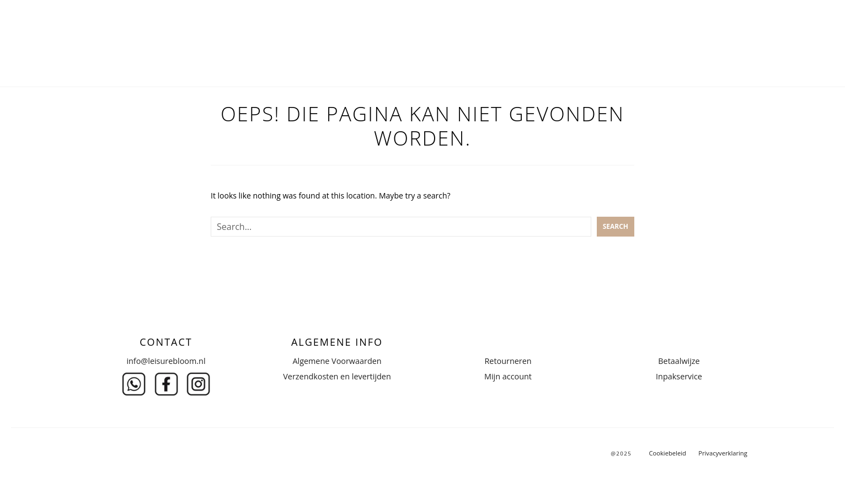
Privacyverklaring (723, 453)
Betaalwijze (679, 361)
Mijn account (508, 376)
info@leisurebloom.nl (166, 361)
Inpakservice (679, 376)
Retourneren (508, 361)
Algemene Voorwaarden (337, 361)
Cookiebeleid (667, 453)
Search (616, 226)
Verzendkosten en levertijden (337, 376)
